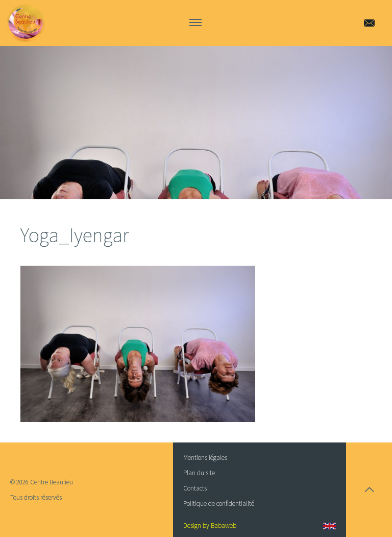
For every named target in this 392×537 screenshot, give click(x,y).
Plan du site (199, 473)
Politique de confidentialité (219, 504)
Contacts (195, 488)
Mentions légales (205, 458)
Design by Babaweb (210, 526)
